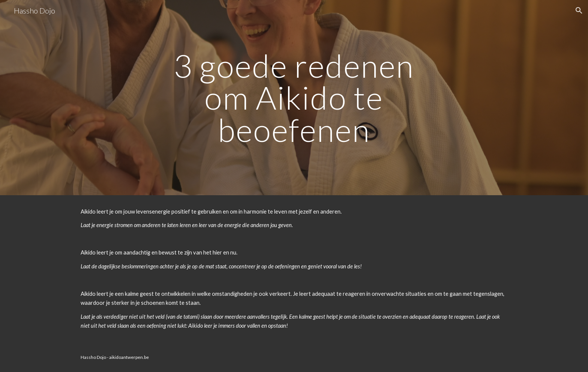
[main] (294, 98)
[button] (579, 11)
